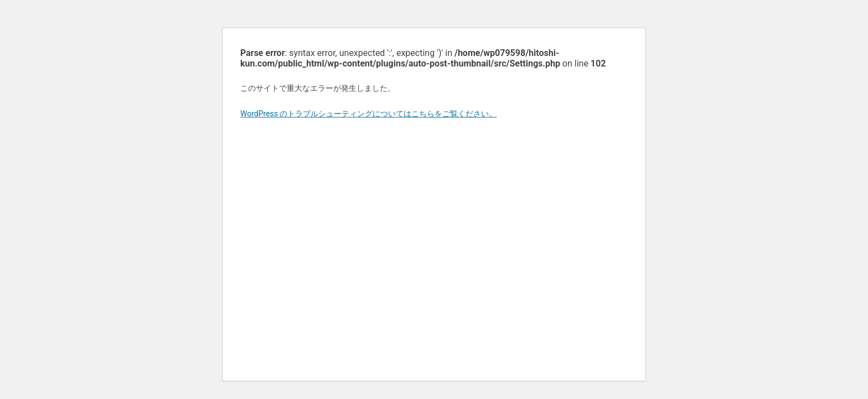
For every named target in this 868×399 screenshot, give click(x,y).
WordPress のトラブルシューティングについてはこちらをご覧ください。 (369, 114)
